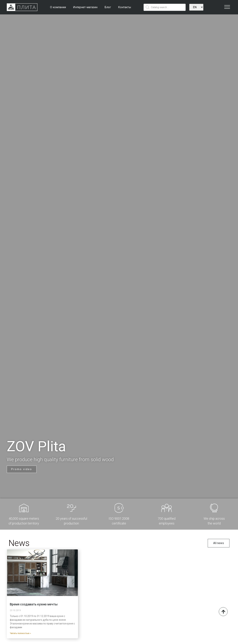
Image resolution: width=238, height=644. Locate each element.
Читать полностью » (20, 633)
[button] (22, 467)
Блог (108, 7)
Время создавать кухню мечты (34, 604)
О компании (58, 7)
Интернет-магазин (85, 7)
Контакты (125, 7)
